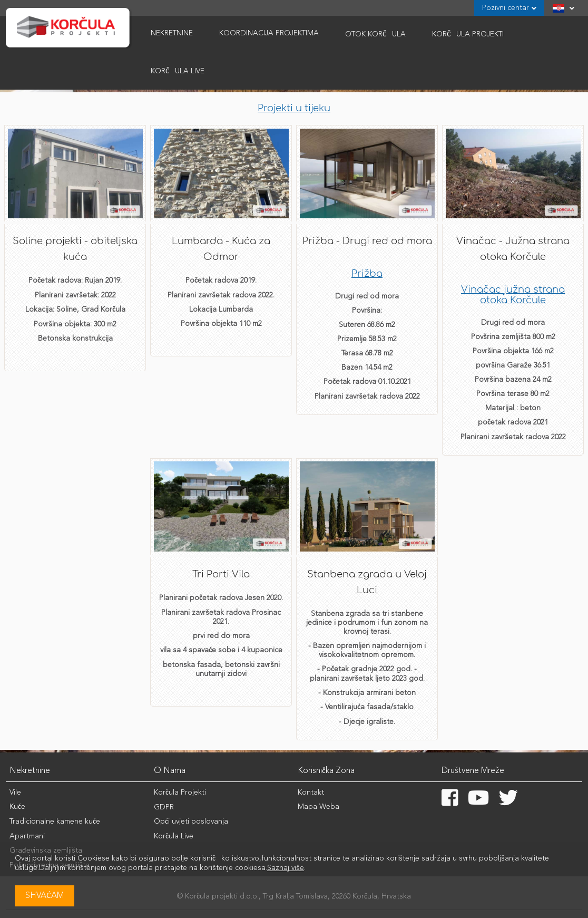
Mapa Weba (318, 807)
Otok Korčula (375, 34)
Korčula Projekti (180, 793)
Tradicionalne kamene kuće (55, 822)
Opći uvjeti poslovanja (191, 822)
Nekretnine (172, 33)
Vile (15, 793)
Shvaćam (45, 896)
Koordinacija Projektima (269, 33)
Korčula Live (178, 71)
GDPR (164, 807)
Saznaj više (286, 868)
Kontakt (311, 793)
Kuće (17, 807)
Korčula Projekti (468, 34)
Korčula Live (174, 836)
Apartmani (27, 836)
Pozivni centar (509, 8)
